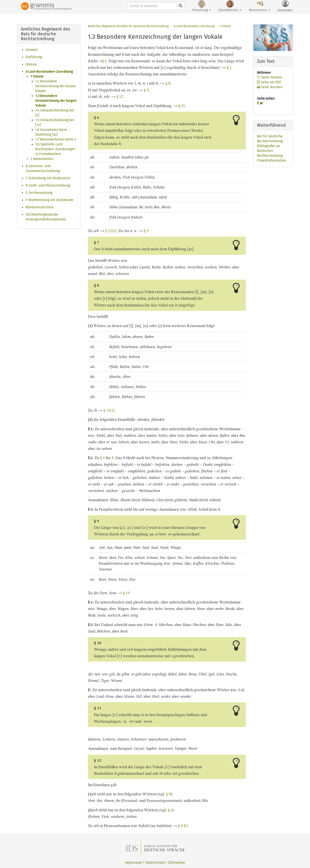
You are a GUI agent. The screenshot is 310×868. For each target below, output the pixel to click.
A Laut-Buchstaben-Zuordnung (49, 72)
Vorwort (32, 50)
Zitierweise (177, 863)
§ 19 (126, 593)
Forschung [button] (202, 6)
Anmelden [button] (285, 6)
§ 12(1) (109, 410)
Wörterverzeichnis (40, 207)
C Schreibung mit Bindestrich (48, 178)
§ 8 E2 (183, 826)
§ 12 (120, 97)
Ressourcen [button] (260, 6)
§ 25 (182, 106)
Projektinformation (271, 160)
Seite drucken (270, 87)
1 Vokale (37, 76)
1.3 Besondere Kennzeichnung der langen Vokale (56, 101)
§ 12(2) (111, 231)
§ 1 (229, 67)
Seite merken (269, 77)
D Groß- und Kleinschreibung (48, 185)
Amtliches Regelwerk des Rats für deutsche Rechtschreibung (128, 26)
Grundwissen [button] (230, 6)
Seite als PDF (269, 82)
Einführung (34, 57)
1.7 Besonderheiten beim (56, 139)
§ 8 (168, 83)
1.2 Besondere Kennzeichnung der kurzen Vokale (56, 86)
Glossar (31, 64)
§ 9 (146, 90)
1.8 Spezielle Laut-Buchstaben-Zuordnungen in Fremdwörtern (55, 149)
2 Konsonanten (42, 159)
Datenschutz (155, 863)
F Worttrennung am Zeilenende (50, 200)
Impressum (134, 863)
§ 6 (104, 61)
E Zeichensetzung (39, 193)
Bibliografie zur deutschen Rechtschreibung (270, 151)
